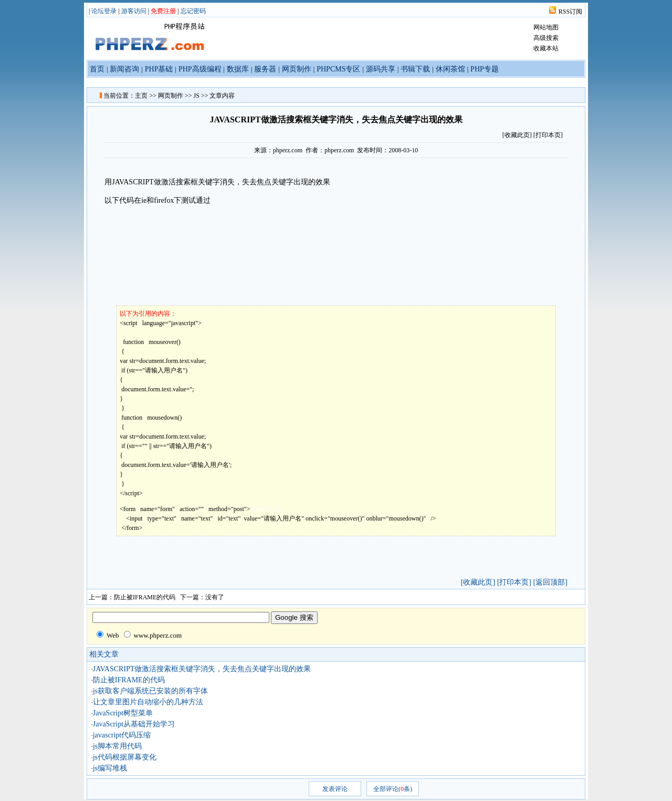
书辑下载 (415, 69)
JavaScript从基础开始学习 (134, 724)
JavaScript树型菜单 (123, 713)
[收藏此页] (478, 582)
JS (197, 96)
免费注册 (163, 11)
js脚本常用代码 (117, 746)
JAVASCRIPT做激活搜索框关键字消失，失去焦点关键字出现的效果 (202, 669)
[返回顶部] (550, 582)
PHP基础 (159, 69)
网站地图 (546, 27)
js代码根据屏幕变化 (125, 757)
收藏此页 (517, 135)
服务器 (265, 69)
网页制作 (297, 69)
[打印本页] (548, 135)
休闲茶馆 (450, 69)
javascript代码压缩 (122, 735)
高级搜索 (546, 38)
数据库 (238, 69)
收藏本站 (546, 48)
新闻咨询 (124, 69)
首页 (97, 69)
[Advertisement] (478, 232)
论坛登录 (104, 11)
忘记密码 (193, 11)
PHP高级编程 (200, 69)
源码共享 (381, 69)
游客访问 (134, 11)
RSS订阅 (570, 12)
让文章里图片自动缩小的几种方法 (148, 702)
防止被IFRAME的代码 (145, 597)
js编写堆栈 (110, 768)
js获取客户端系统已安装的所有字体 (150, 691)
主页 (141, 96)
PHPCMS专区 (338, 69)
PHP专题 (485, 69)
